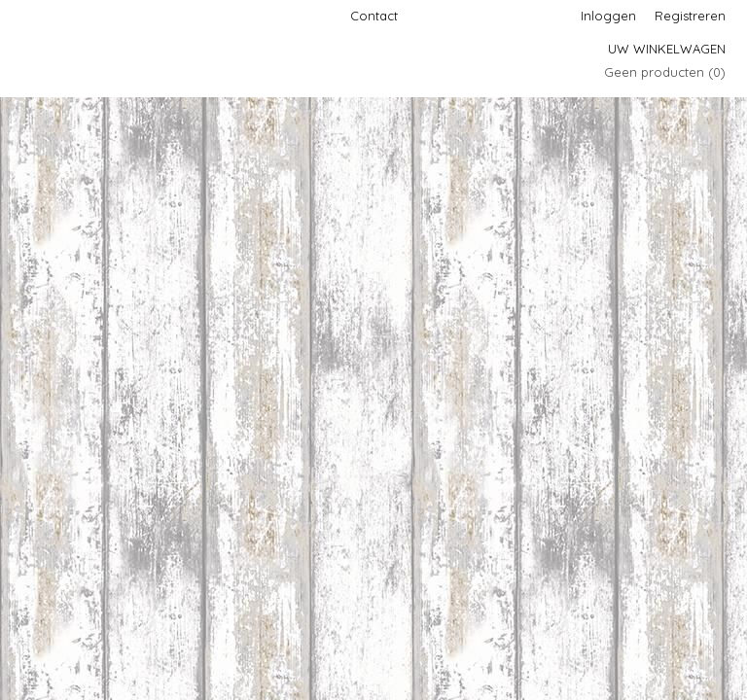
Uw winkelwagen (667, 49)
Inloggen (608, 16)
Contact (374, 16)
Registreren (690, 16)
